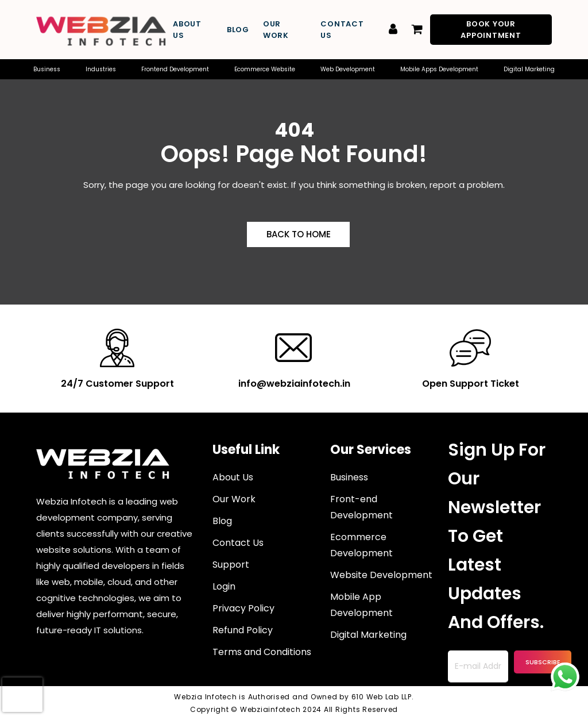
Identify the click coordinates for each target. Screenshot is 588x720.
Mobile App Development (361, 605)
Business (47, 69)
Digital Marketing (529, 69)
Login (224, 586)
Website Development (381, 575)
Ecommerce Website (265, 69)
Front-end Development (361, 507)
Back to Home (299, 234)
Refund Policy (243, 630)
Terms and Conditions (262, 652)
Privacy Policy (243, 608)
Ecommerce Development (361, 545)
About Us (187, 30)
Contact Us (342, 30)
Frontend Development (175, 69)
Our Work (276, 30)
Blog (238, 30)
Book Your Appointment (491, 30)
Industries (101, 69)
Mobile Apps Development (439, 69)
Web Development (348, 69)
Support (231, 565)
